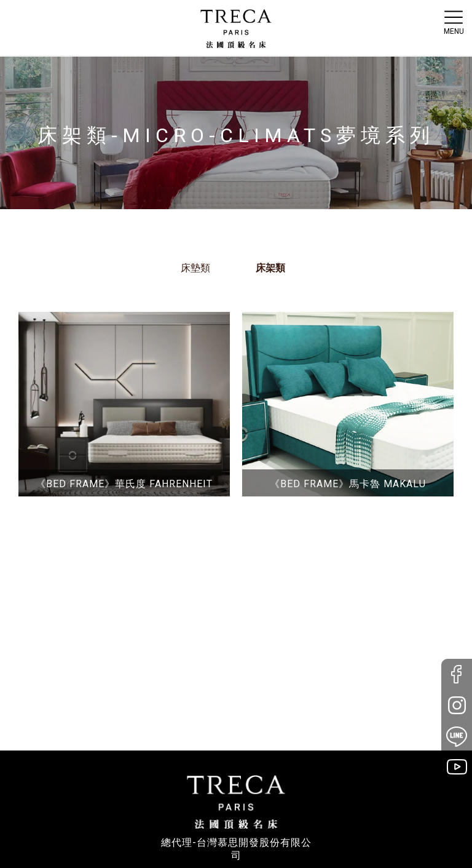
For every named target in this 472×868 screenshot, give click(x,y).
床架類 (270, 268)
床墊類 (195, 268)
